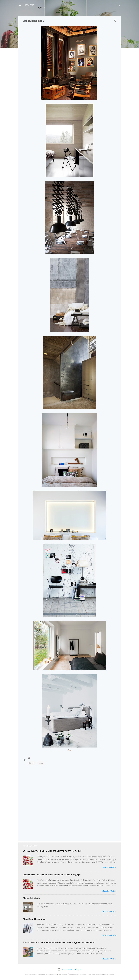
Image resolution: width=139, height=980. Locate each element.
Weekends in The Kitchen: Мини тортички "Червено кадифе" (52, 875)
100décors (29, 5)
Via (69, 750)
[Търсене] (119, 6)
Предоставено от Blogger (70, 969)
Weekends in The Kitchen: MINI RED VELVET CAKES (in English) (53, 851)
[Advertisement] (30, 828)
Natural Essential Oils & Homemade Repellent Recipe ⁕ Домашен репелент (59, 943)
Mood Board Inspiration (34, 919)
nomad (41, 763)
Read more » (109, 867)
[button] (115, 21)
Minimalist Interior (32, 898)
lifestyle (32, 763)
